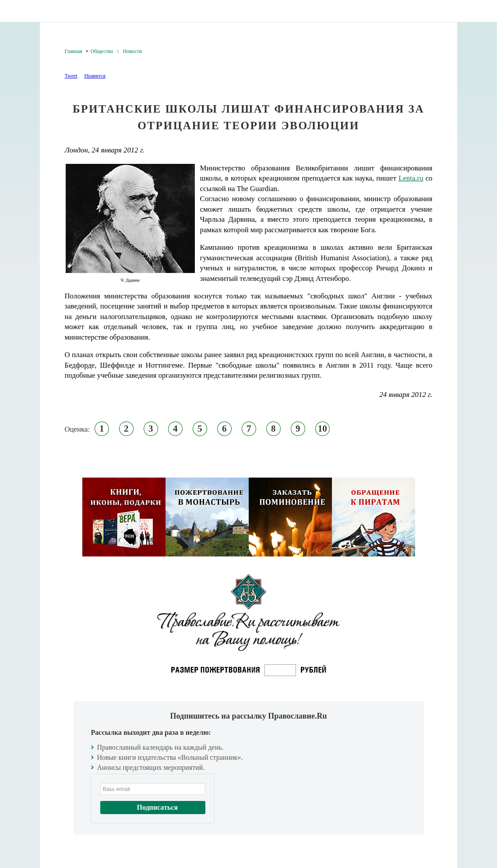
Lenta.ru (411, 178)
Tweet (71, 76)
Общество (102, 51)
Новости (133, 51)
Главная (74, 51)
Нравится (95, 76)
